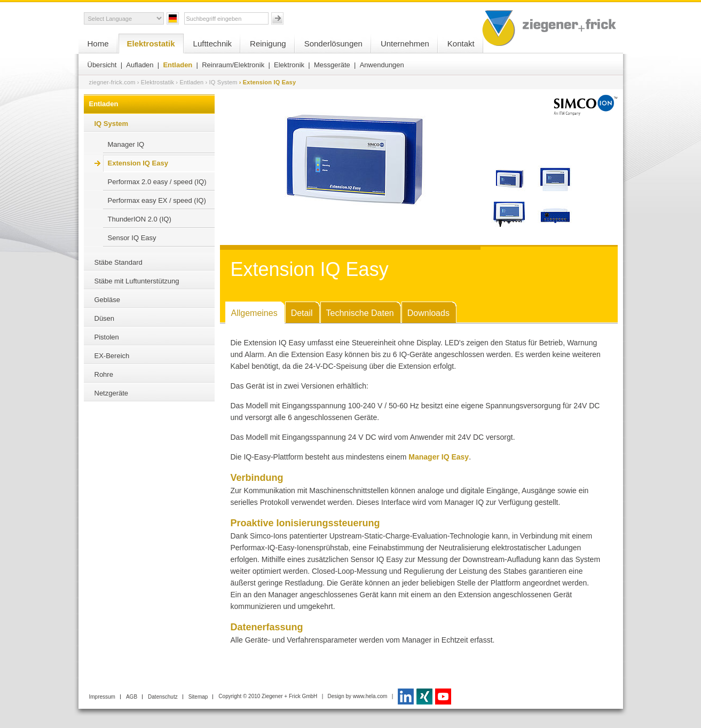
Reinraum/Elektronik (233, 65)
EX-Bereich (112, 356)
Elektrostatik (151, 43)
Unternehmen (405, 43)
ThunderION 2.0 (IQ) (140, 219)
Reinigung (268, 43)
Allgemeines (254, 313)
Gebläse (107, 300)
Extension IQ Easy (138, 163)
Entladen (178, 65)
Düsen (105, 318)
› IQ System (221, 82)
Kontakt (461, 43)
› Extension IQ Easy (268, 82)
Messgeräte (332, 65)
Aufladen (140, 65)
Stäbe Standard (119, 262)
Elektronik (289, 65)
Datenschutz (163, 697)
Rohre (104, 374)
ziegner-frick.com (112, 82)
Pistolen (107, 337)
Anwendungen (382, 65)
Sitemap (198, 697)
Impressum (102, 697)
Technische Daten (360, 313)
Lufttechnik (213, 43)
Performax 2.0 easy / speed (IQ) (157, 182)
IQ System (112, 124)
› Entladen (190, 82)
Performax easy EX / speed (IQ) (157, 200)
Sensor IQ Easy (132, 238)
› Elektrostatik (156, 82)
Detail (302, 313)
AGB (132, 697)
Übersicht (102, 65)
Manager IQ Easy (439, 457)
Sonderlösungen (333, 43)
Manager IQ (126, 144)
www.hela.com (370, 696)
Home (98, 43)
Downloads (428, 313)
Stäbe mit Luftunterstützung (137, 281)
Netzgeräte (112, 393)
